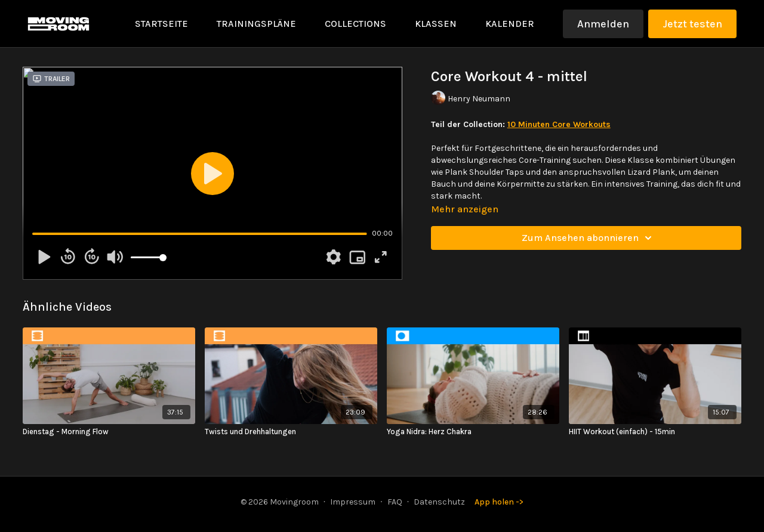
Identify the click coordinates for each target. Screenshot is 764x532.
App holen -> (499, 502)
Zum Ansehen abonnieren (589, 238)
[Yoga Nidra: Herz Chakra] (473, 432)
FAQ (395, 502)
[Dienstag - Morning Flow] (109, 432)
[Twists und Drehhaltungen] (291, 432)
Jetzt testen (692, 24)
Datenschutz (439, 502)
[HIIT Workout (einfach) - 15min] (655, 432)
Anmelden (603, 24)
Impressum (353, 502)
